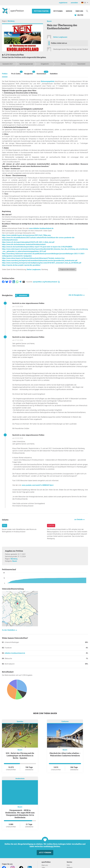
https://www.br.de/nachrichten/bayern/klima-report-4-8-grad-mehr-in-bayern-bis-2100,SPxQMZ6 (37, 247)
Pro (5, 526)
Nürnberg (11, 21)
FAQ (68, 865)
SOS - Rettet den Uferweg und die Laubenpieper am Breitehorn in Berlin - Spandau (20, 756)
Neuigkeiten (29, 73)
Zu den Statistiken (9, 630)
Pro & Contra (16, 73)
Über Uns (79, 11)
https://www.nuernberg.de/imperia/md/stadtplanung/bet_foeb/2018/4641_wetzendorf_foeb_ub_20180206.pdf (42, 263)
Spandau (20, 721)
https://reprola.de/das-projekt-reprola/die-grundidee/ (21, 265)
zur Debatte (79, 519)
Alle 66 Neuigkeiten (76, 295)
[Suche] (87, 11)
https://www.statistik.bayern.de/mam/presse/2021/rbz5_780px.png (26, 235)
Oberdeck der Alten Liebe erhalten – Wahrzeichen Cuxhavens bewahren (65, 754)
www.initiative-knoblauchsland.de (41, 228)
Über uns (45, 865)
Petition (5, 74)
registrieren (63, 3)
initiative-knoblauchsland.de (15, 653)
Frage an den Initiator (67, 269)
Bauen (49, 21)
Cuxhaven (65, 721)
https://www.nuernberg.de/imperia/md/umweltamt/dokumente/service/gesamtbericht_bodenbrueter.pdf (40, 261)
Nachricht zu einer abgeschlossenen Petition (28, 303)
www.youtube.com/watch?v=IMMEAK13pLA (38, 485)
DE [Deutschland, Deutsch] (84, 3)
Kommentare (41, 73)
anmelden (74, 3)
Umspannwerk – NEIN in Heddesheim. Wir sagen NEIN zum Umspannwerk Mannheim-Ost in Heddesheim (20, 814)
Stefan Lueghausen (60, 37)
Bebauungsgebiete (48, 81)
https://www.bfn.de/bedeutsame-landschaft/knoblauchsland (24, 244)
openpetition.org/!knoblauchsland (46, 282)
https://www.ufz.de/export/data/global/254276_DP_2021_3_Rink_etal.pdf (28, 242)
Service (69, 11)
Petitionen (58, 11)
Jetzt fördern (45, 853)
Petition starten (41, 11)
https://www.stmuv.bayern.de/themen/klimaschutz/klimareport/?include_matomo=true (33, 258)
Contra (51, 526)
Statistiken (54, 74)
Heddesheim (20, 779)
